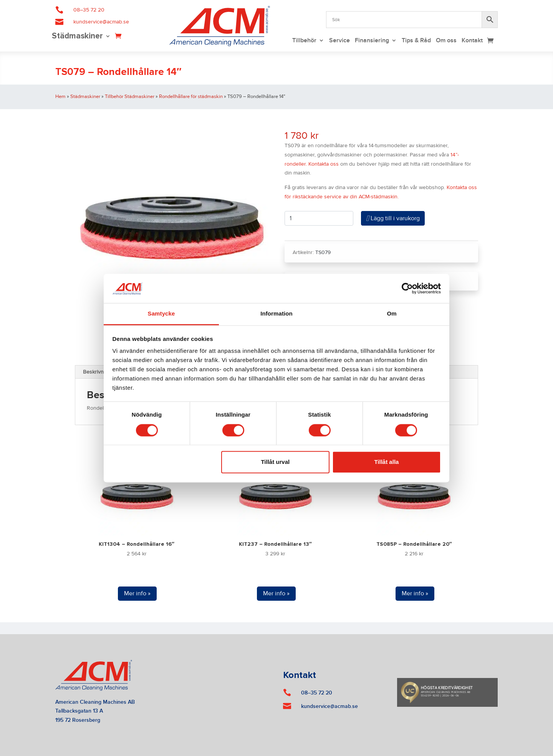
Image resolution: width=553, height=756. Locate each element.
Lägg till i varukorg (393, 218)
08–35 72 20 (89, 10)
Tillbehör (304, 41)
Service (339, 41)
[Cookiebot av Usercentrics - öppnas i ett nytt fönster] (407, 288)
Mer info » (137, 593)
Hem (60, 96)
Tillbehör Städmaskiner (130, 96)
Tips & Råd (416, 41)
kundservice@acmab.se (101, 22)
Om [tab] (392, 314)
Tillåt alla (386, 462)
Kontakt (472, 41)
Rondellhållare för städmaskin (191, 96)
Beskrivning (97, 372)
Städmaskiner (77, 37)
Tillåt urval (275, 462)
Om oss (446, 41)
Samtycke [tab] (161, 314)
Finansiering (372, 41)
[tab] (97, 372)
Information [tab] (276, 314)
